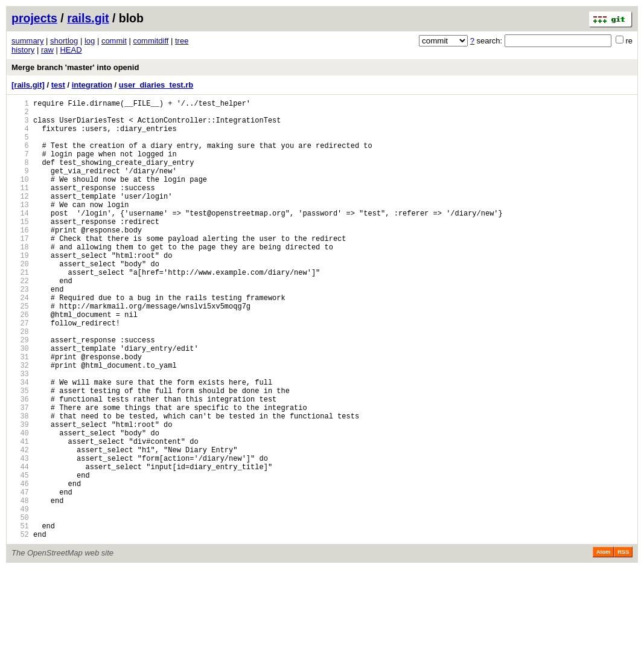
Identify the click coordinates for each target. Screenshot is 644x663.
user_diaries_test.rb (156, 85)
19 (20, 290)
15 (20, 248)
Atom (603, 646)
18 (20, 279)
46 (20, 567)
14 (20, 238)
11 (20, 207)
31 (20, 413)
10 (20, 197)
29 (20, 392)
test (58, 85)
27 (20, 372)
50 (20, 608)
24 (20, 341)
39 (20, 495)
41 (20, 515)
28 (20, 382)
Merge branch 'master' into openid (75, 67)
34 (20, 444)
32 (20, 423)
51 (20, 618)
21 (20, 310)
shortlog (64, 41)
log (90, 41)
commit (114, 41)
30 (20, 402)
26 (20, 361)
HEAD (71, 50)
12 (20, 218)
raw (47, 50)
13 (20, 228)
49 (20, 597)
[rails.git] (28, 85)
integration (92, 85)
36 (20, 464)
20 (20, 300)
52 (20, 628)
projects (34, 18)
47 (20, 577)
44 (20, 546)
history (23, 50)
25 (20, 351)
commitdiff (151, 41)
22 (20, 320)
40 (20, 505)
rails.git (88, 18)
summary (27, 41)
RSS (623, 646)
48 (20, 587)
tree (182, 41)
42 (20, 526)
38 (20, 485)
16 (20, 259)
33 (20, 433)
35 (20, 454)
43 (20, 536)
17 (20, 269)
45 (20, 556)
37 (20, 474)
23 (20, 331)
